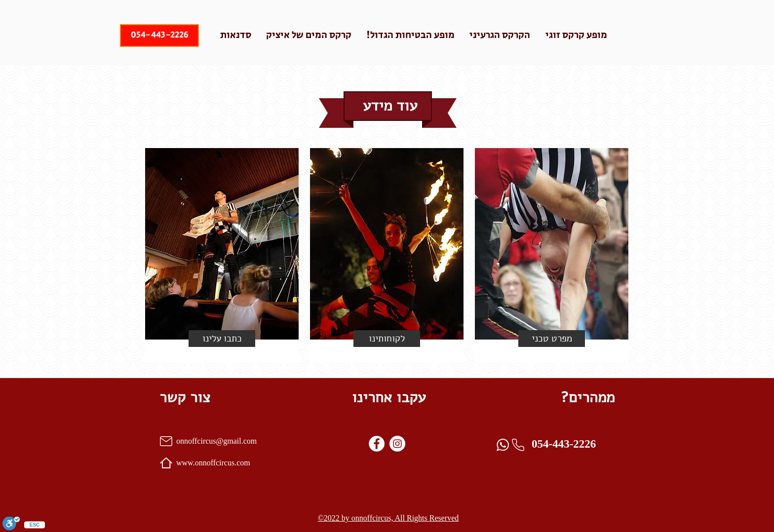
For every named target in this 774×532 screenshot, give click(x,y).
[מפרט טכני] (552, 339)
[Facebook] (377, 444)
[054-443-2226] (159, 36)
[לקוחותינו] (387, 339)
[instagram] (397, 444)
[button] (222, 339)
